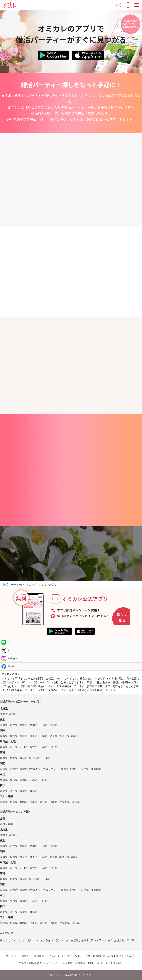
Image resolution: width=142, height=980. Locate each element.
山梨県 (43, 747)
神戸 (74, 769)
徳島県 (4, 791)
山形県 (43, 725)
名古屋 (34, 758)
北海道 (4, 714)
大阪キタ (35, 769)
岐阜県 (4, 758)
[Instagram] (71, 658)
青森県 (4, 725)
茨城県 (4, 736)
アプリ (130, 940)
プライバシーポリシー (19, 956)
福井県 (34, 747)
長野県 (53, 747)
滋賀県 (4, 769)
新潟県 (4, 747)
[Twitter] (71, 650)
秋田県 (34, 725)
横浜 (75, 736)
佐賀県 (14, 802)
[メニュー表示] (136, 5)
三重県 (47, 758)
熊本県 (34, 802)
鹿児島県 (65, 802)
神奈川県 (65, 736)
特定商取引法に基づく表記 (119, 956)
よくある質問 (113, 963)
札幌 (13, 714)
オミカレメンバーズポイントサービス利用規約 (74, 956)
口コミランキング (101, 940)
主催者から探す (80, 940)
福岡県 (4, 802)
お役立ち (119, 940)
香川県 (14, 791)
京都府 (14, 769)
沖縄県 (76, 802)
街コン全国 (6, 824)
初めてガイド (8, 940)
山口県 (43, 780)
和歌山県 (96, 769)
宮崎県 (53, 802)
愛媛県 (24, 791)
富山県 (14, 747)
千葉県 (43, 736)
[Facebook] (71, 667)
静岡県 (14, 758)
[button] (119, 5)
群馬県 (24, 736)
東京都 (53, 736)
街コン (22, 940)
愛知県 (24, 758)
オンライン (47, 940)
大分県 (43, 802)
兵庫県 (65, 769)
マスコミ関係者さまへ (32, 963)
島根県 (14, 780)
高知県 (34, 791)
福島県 (53, 725)
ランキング (62, 940)
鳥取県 (4, 780)
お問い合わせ (95, 963)
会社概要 (80, 963)
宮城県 (24, 725)
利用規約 (39, 956)
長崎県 (24, 802)
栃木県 (14, 736)
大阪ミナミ (50, 769)
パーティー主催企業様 (60, 963)
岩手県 (14, 725)
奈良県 (85, 769)
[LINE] (71, 642)
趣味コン (33, 940)
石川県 (24, 747)
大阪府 (24, 769)
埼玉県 (34, 736)
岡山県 (24, 780)
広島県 (34, 780)
